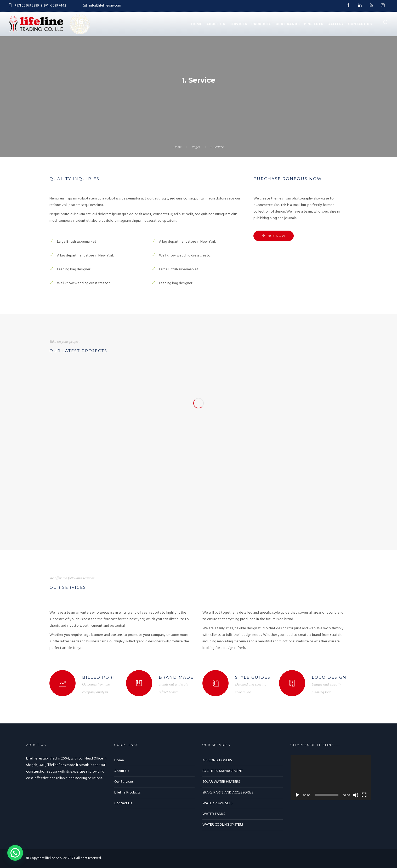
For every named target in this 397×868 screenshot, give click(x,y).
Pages (196, 147)
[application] (331, 778)
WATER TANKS (214, 814)
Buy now (276, 236)
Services (238, 24)
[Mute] (356, 795)
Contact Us (360, 24)
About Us (216, 24)
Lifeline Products (127, 793)
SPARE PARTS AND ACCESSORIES (228, 793)
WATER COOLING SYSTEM (223, 825)
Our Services (124, 782)
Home (197, 24)
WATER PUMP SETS (217, 803)
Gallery (336, 24)
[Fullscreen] (364, 795)
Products (261, 24)
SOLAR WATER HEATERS (221, 782)
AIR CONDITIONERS (217, 760)
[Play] (297, 795)
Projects (314, 24)
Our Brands (288, 24)
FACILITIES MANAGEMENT (223, 771)
